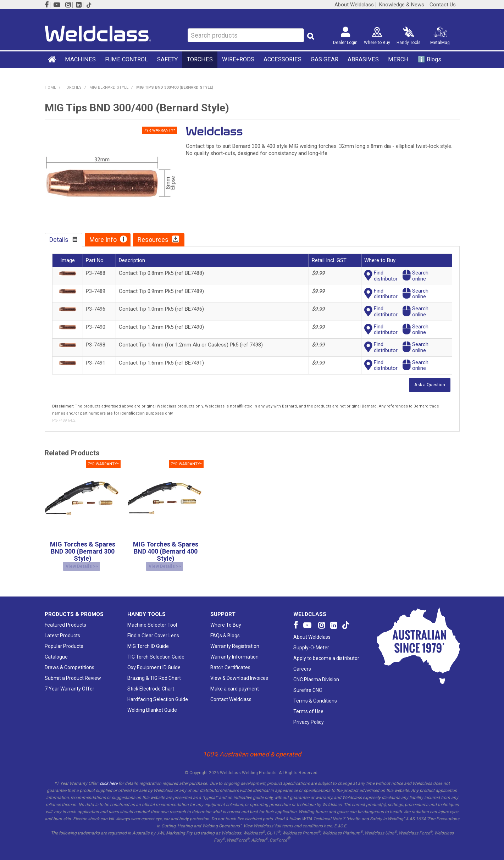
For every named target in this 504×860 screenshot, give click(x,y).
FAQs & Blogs (225, 630)
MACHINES (80, 59)
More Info (103, 240)
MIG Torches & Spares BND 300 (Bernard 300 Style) (83, 551)
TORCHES (200, 59)
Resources (153, 240)
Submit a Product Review (73, 673)
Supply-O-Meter (311, 642)
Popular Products (64, 641)
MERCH (398, 59)
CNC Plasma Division (316, 674)
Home (52, 59)
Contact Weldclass (231, 694)
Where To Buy (226, 620)
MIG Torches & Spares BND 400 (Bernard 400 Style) (166, 551)
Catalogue (56, 651)
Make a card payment (235, 683)
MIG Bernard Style (109, 87)
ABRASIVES (363, 59)
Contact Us (443, 5)
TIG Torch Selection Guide (156, 651)
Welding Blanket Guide (152, 705)
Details (59, 240)
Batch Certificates (230, 662)
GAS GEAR (325, 59)
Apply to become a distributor (326, 653)
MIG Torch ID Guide (148, 641)
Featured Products (65, 620)
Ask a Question (430, 384)
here (328, 821)
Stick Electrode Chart (151, 683)
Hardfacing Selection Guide (158, 694)
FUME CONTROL (126, 59)
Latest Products (62, 630)
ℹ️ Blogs (430, 59)
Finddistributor (386, 276)
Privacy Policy (309, 717)
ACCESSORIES (283, 59)
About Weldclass (354, 5)
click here (109, 778)
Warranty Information (234, 651)
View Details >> (82, 564)
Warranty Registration (235, 641)
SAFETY (167, 59)
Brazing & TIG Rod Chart (154, 673)
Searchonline (420, 276)
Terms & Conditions (315, 695)
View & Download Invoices (239, 673)
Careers (302, 664)
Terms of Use (308, 706)
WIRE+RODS (238, 59)
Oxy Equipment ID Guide (154, 662)
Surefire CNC (308, 685)
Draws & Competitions (70, 662)
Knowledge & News (402, 5)
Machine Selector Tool (152, 620)
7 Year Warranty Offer (70, 683)
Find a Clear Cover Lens (153, 630)
